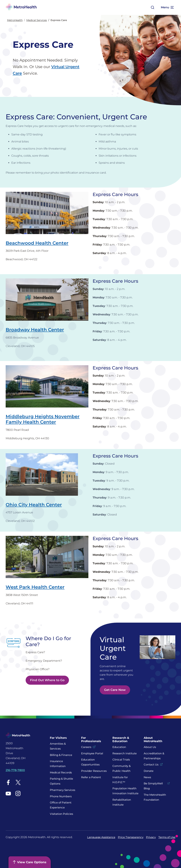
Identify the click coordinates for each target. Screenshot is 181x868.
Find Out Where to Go (47, 680)
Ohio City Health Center (34, 505)
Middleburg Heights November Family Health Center (43, 419)
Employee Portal (92, 753)
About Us (150, 747)
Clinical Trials (121, 760)
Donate (149, 771)
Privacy (151, 837)
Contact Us (151, 764)
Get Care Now (115, 690)
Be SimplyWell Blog (153, 786)
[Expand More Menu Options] (167, 7)
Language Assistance (101, 837)
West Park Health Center (35, 587)
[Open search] (153, 7)
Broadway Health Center (35, 330)
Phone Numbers (61, 796)
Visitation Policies (61, 814)
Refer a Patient (91, 777)
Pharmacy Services (62, 790)
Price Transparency (131, 837)
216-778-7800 (15, 770)
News (147, 777)
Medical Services (37, 20)
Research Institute (125, 753)
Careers (86, 747)
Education (119, 747)
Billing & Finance (61, 755)
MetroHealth (15, 20)
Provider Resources (94, 771)
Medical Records (61, 772)
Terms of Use (167, 837)
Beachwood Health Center (37, 243)
